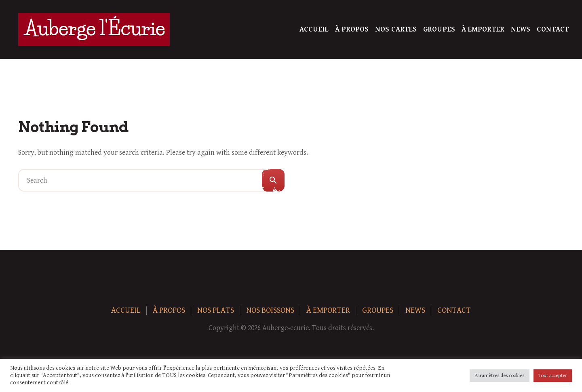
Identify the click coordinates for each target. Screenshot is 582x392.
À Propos (352, 29)
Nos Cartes (396, 29)
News (521, 29)
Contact (553, 29)
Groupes (439, 29)
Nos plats (216, 311)
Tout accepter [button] (553, 376)
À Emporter (483, 29)
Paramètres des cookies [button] (500, 376)
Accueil (314, 29)
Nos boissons (270, 311)
